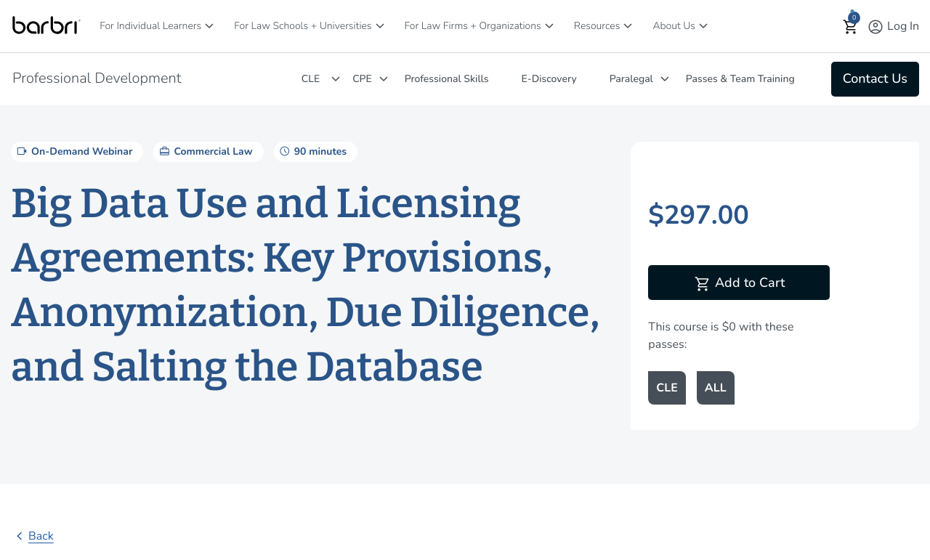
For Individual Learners (150, 26)
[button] (851, 27)
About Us (674, 26)
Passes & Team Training (740, 79)
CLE (311, 79)
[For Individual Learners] (209, 26)
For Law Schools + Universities (303, 26)
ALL (716, 388)
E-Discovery (549, 79)
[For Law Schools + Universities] (380, 26)
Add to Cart (739, 284)
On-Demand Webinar (73, 151)
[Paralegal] (665, 79)
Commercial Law (205, 151)
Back (32, 536)
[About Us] (703, 26)
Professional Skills (447, 79)
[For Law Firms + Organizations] (549, 26)
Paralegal (631, 79)
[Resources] (628, 26)
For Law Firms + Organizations (473, 26)
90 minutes (312, 151)
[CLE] (336, 79)
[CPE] (384, 79)
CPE (362, 79)
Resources (597, 26)
